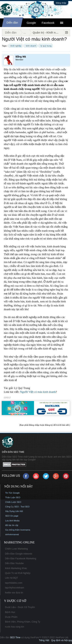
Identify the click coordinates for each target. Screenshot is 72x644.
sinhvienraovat (12, 534)
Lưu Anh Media (12, 521)
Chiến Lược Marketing (16, 549)
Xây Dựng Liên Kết (14, 511)
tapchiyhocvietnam (14, 588)
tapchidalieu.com (14, 583)
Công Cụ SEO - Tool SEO (17, 507)
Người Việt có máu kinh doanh (38, 392)
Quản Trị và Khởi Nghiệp (18, 573)
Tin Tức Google (12, 493)
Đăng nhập (61, 3)
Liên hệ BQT (12, 578)
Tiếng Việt (44, 640)
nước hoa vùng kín (15, 627)
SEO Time (15, 637)
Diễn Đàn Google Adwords (19, 554)
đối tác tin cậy (12, 525)
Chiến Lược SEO (13, 502)
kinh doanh (30, 46)
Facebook (48, 23)
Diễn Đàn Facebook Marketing (21, 559)
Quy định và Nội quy (62, 640)
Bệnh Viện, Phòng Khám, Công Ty (23, 622)
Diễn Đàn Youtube (14, 563)
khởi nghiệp (15, 46)
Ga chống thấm (12, 530)
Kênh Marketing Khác (16, 568)
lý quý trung (45, 46)
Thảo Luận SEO (13, 497)
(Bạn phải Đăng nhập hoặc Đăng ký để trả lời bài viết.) (45, 425)
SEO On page (12, 516)
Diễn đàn (12, 23)
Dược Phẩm (11, 617)
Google (31, 23)
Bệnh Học (10, 612)
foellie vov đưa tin (14, 593)
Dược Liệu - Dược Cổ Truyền (20, 607)
